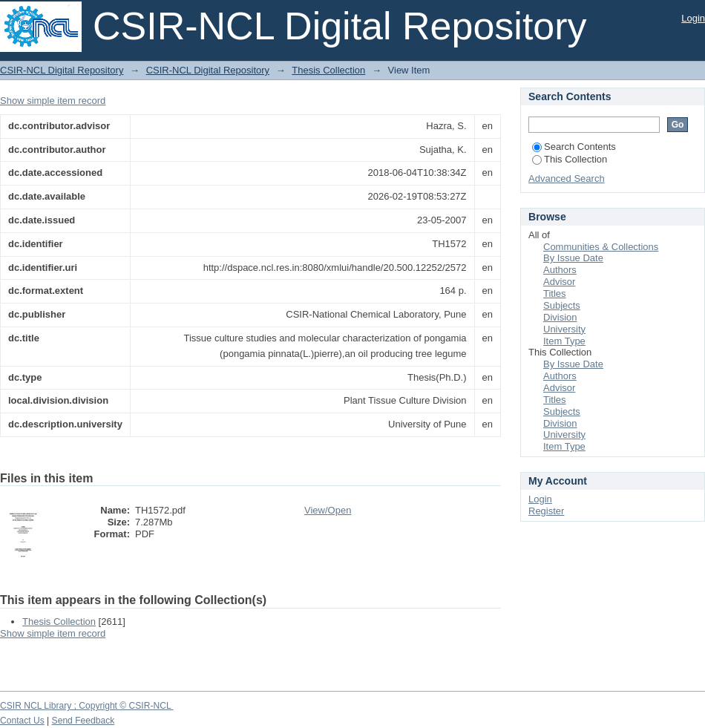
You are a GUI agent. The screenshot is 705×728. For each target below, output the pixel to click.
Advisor (559, 282)
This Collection (570, 159)
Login (693, 18)
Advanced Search (567, 178)
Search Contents (574, 147)
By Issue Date (573, 258)
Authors (560, 270)
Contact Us (22, 721)
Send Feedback (83, 721)
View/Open (328, 510)
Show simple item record (53, 101)
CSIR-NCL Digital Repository (62, 70)
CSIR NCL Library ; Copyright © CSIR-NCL (87, 706)
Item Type (564, 341)
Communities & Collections (601, 247)
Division (560, 317)
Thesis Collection (328, 70)
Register (546, 511)
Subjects (562, 305)
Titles (555, 294)
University (564, 329)
